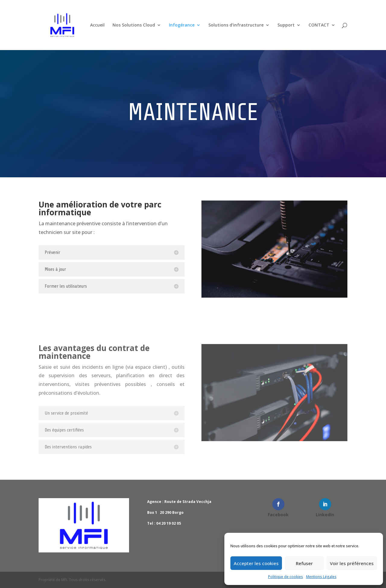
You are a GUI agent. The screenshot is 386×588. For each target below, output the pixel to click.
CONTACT (319, 25)
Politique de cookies (286, 577)
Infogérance (182, 25)
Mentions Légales (321, 577)
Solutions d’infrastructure (236, 25)
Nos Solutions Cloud (134, 25)
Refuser (304, 563)
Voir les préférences (352, 563)
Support (286, 25)
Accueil (97, 25)
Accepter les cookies (256, 563)
